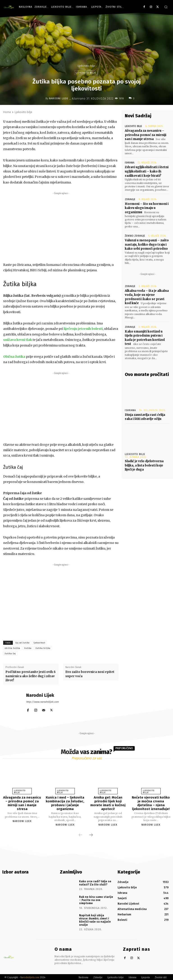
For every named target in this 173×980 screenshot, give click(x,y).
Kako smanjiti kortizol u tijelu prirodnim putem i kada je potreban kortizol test (145, 336)
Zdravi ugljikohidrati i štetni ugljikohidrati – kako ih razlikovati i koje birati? (147, 171)
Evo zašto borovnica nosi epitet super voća (90, 674)
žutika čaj (10, 654)
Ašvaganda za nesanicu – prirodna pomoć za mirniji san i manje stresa (145, 135)
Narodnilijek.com (30, 977)
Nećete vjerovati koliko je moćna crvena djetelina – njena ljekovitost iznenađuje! (151, 803)
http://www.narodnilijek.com (42, 702)
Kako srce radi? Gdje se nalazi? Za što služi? (95, 882)
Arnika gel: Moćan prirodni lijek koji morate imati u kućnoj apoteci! (108, 803)
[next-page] (91, 835)
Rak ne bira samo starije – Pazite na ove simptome (95, 899)
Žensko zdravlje (135, 235)
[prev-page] (80, 835)
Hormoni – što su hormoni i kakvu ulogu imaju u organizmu (146, 207)
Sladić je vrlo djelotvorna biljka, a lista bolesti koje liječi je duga (144, 463)
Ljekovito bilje (86, 66)
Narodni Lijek (59, 98)
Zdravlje (130, 199)
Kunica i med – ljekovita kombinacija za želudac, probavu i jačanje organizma (65, 803)
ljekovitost (39, 643)
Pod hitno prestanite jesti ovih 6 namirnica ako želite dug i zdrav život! (31, 676)
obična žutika (13, 648)
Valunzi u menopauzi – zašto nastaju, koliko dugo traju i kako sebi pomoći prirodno (146, 243)
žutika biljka (43, 648)
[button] (166, 7)
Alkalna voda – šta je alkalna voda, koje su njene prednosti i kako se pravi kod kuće (147, 296)
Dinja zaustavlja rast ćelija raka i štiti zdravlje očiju (145, 415)
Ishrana (130, 162)
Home (7, 112)
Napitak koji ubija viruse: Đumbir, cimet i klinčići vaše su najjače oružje (96, 917)
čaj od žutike (22, 643)
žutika (28, 648)
